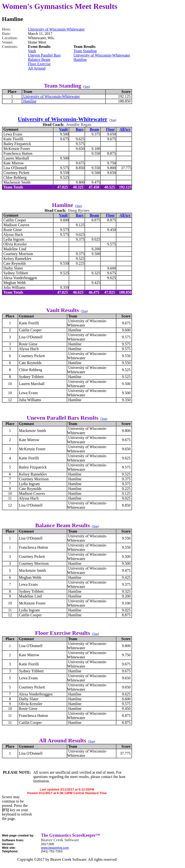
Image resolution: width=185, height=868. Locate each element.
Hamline (80, 60)
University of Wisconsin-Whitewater (56, 29)
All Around (37, 68)
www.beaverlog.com (55, 848)
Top (86, 87)
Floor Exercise (39, 64)
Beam (95, 129)
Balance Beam (39, 60)
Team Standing (85, 51)
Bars (80, 129)
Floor (110, 129)
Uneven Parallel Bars (44, 55)
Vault (32, 51)
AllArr (125, 129)
